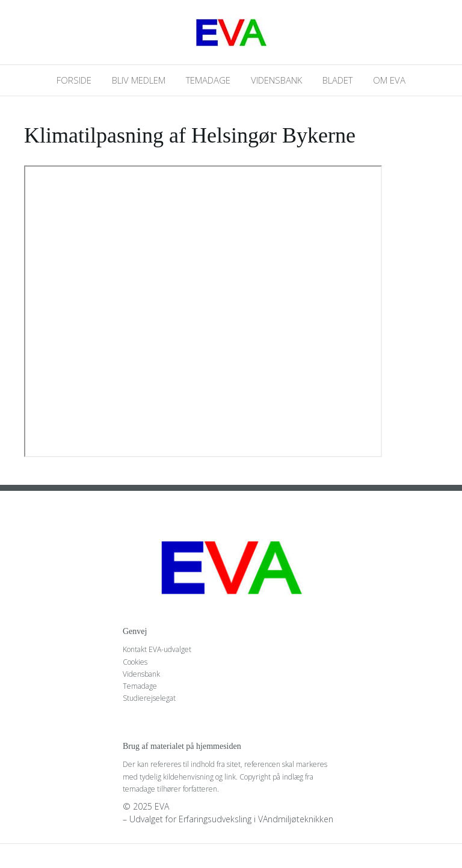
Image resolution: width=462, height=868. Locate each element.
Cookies (135, 662)
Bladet (337, 80)
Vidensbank (276, 80)
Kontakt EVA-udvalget (157, 649)
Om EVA (389, 80)
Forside (74, 80)
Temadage (208, 80)
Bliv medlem (139, 80)
